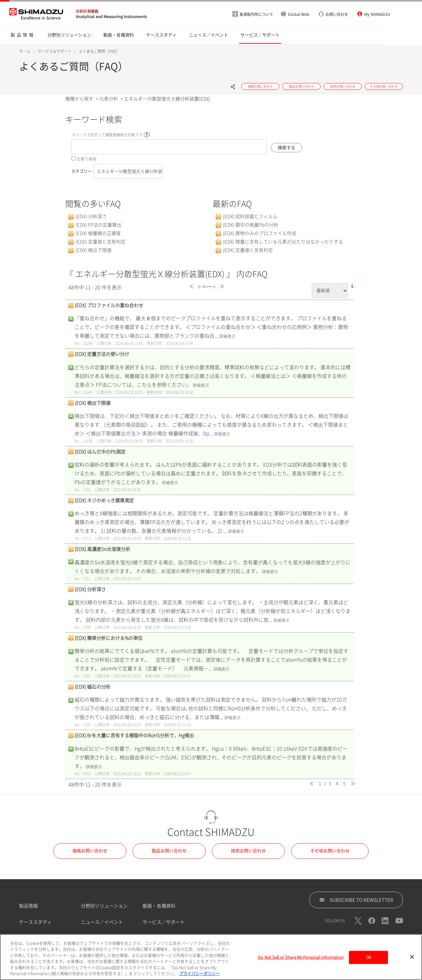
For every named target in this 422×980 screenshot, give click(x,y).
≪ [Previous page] (312, 784)
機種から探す (79, 99)
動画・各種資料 (159, 906)
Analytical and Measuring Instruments (111, 17)
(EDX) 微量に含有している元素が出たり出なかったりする (283, 242)
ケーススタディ (35, 922)
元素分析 (109, 99)
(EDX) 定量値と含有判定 (101, 242)
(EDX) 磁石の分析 (93, 687)
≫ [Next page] (353, 784)
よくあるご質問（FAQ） (99, 51)
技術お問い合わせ (248, 851)
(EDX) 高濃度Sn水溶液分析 (102, 549)
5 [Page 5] (344, 784)
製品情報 (28, 906)
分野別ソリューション (104, 906)
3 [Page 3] (330, 784)
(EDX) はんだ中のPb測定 (100, 452)
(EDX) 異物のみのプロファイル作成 (260, 233)
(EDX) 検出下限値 (93, 250)
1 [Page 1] (320, 784)
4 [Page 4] (337, 784)
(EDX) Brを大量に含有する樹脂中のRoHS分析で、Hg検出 (134, 735)
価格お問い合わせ (90, 851)
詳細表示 (228, 336)
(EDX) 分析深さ (91, 216)
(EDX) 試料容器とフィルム (250, 216)
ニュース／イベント (102, 922)
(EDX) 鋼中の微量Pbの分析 (251, 225)
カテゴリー (82, 171)
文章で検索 (87, 159)
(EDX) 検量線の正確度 (98, 233)
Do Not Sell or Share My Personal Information (301, 962)
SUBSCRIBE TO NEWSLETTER (356, 900)
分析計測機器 (87, 11)
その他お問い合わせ (330, 851)
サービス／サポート (164, 922)
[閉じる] (412, 962)
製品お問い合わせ (169, 851)
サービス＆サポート (55, 51)
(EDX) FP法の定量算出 (98, 225)
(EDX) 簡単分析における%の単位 (109, 638)
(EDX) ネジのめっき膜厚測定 (104, 500)
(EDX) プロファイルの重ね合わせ (109, 305)
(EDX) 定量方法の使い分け (102, 354)
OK (368, 962)
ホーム (25, 51)
